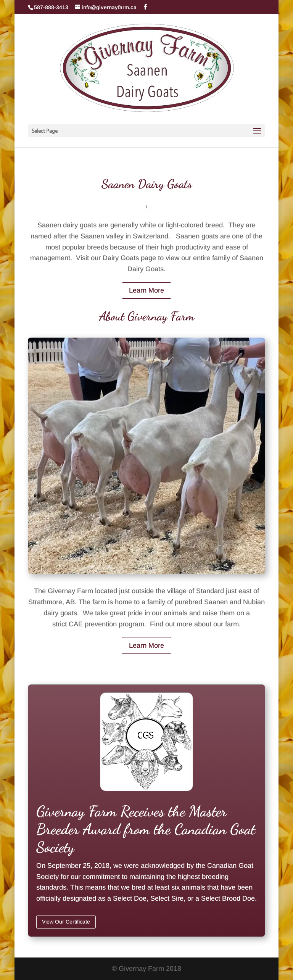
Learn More (146, 290)
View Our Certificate (66, 922)
